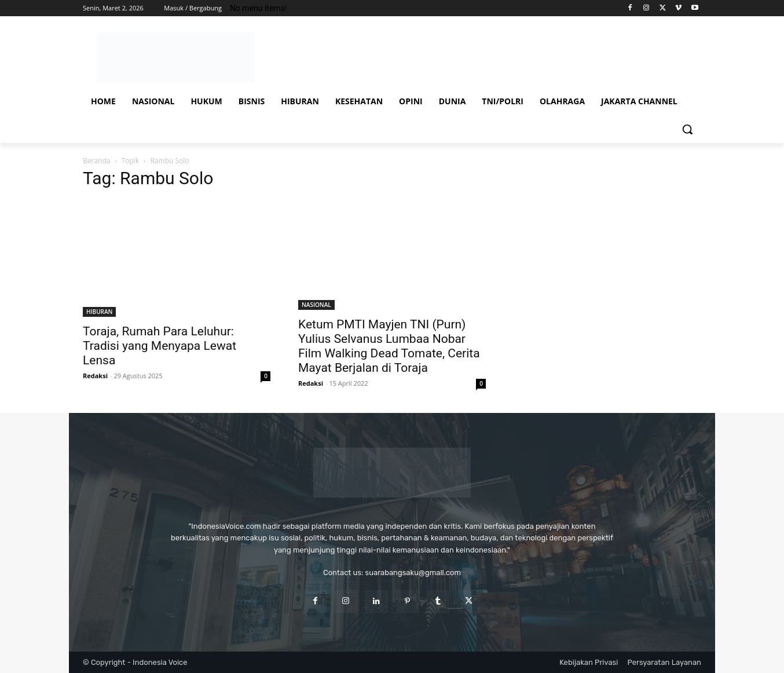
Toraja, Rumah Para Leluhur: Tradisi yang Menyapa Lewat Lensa (160, 346)
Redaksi (95, 376)
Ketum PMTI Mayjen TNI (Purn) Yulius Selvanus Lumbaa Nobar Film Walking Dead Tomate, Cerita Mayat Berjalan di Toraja (389, 346)
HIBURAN (99, 312)
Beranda (96, 161)
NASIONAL (316, 305)
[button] (687, 129)
